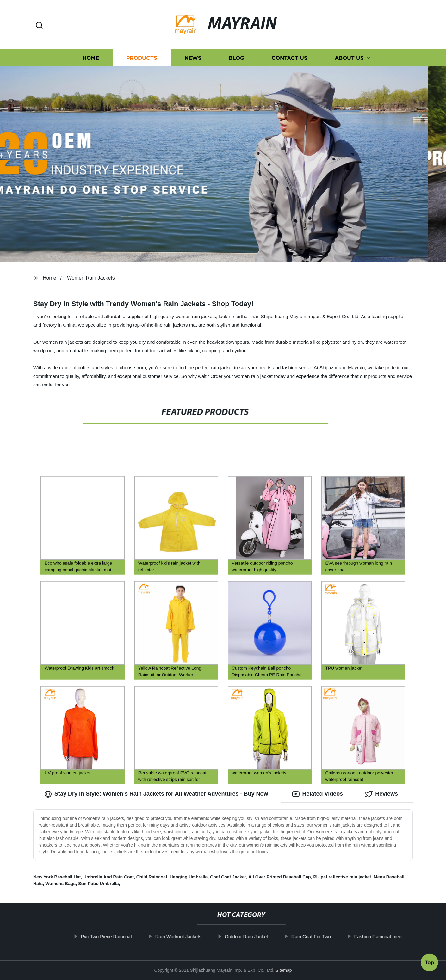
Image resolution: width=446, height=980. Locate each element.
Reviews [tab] (381, 794)
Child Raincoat (152, 877)
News (193, 58)
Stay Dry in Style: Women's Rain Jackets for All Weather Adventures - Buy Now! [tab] (157, 794)
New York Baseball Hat (57, 877)
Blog (236, 58)
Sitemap (284, 970)
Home (91, 58)
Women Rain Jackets (91, 278)
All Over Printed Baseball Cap (280, 877)
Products (142, 58)
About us (349, 58)
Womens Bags (60, 884)
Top (430, 963)
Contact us (289, 58)
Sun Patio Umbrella (98, 884)
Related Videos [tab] (317, 794)
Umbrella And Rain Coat (108, 877)
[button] (39, 26)
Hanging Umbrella (189, 877)
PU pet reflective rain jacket (342, 877)
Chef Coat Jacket (228, 877)
